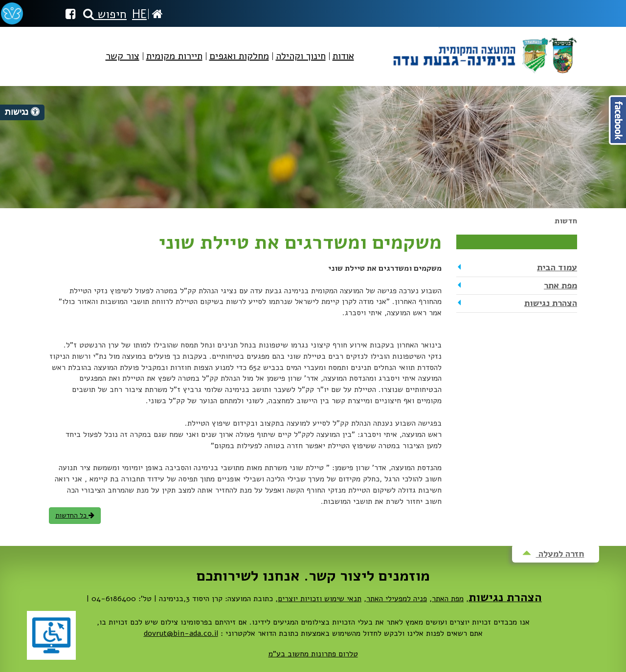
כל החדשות (75, 515)
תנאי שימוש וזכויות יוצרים (320, 599)
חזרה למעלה (553, 554)
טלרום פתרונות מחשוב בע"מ (313, 654)
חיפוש (105, 14)
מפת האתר (448, 599)
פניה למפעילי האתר (397, 599)
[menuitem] (343, 64)
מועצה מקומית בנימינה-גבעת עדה (484, 52)
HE (139, 14)
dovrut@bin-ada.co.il (181, 633)
